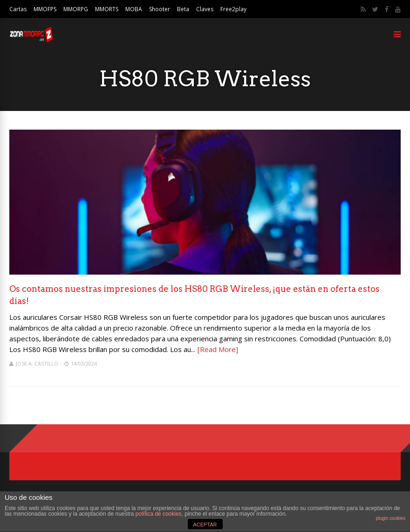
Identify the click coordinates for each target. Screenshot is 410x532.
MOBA (134, 9)
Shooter (160, 9)
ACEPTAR (205, 525)
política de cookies (159, 514)
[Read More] (218, 349)
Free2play (233, 9)
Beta (183, 9)
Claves (205, 9)
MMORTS (107, 9)
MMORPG (76, 9)
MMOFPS (45, 9)
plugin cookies (391, 518)
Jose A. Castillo (37, 363)
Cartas (18, 9)
